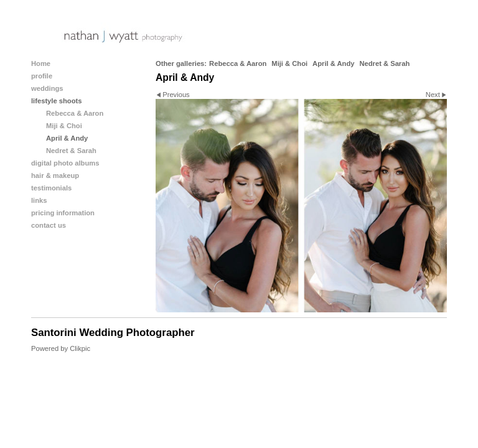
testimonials (51, 188)
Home (41, 63)
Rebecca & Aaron (238, 63)
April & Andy (333, 63)
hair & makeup (55, 175)
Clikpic (80, 348)
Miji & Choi (289, 63)
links (39, 200)
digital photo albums (65, 163)
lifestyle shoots (56, 101)
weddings (47, 88)
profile (42, 76)
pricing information (63, 213)
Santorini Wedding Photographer (113, 333)
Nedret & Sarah (384, 63)
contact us (49, 225)
